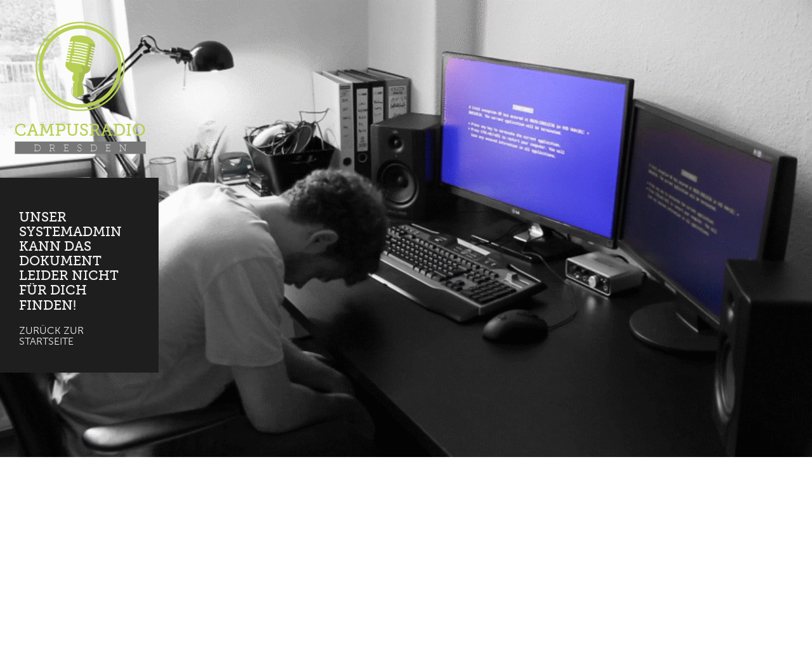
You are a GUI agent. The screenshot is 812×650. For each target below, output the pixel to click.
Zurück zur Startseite (51, 336)
